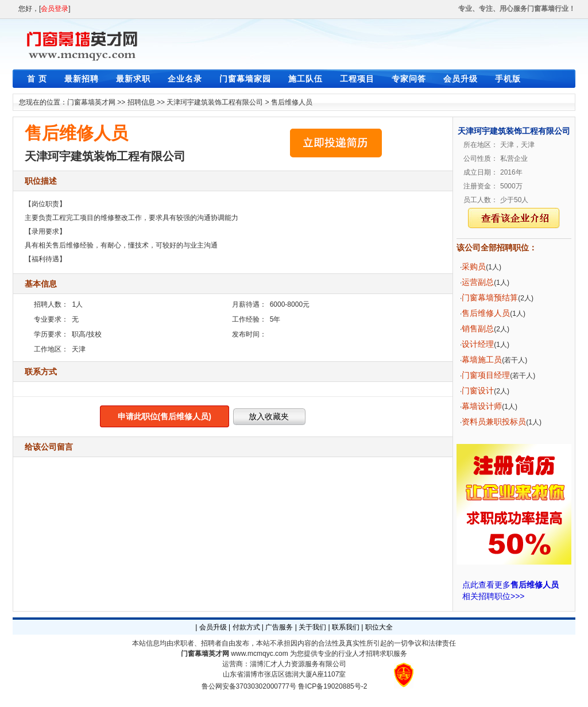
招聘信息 (141, 102)
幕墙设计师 (482, 406)
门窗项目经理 (486, 375)
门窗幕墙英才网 (91, 102)
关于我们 (312, 627)
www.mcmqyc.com (259, 654)
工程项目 (357, 79)
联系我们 (346, 627)
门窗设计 (478, 391)
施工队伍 (305, 79)
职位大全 (379, 627)
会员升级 (461, 79)
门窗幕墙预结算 (490, 298)
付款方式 (246, 627)
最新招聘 (82, 79)
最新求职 (133, 79)
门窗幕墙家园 (245, 79)
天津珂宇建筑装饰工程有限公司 (215, 102)
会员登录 (55, 9)
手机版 (508, 79)
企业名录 (185, 79)
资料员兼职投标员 (494, 422)
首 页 (37, 79)
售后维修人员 (292, 102)
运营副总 (478, 282)
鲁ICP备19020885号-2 (332, 686)
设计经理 (478, 344)
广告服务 (279, 627)
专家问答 (409, 79)
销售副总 (478, 329)
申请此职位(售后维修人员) (165, 416)
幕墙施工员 (482, 360)
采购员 (474, 266)
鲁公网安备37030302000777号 (249, 686)
